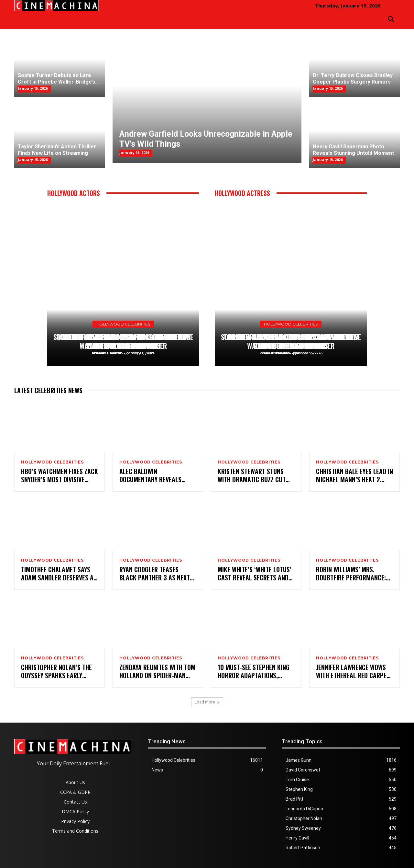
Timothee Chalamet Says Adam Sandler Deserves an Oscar (59, 574)
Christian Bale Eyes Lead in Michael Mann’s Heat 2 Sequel (354, 475)
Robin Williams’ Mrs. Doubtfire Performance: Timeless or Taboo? (351, 574)
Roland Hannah (107, 353)
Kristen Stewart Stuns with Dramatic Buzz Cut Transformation (252, 475)
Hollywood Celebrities (123, 324)
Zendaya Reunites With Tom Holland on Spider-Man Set (157, 671)
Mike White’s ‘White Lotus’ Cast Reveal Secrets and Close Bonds (255, 574)
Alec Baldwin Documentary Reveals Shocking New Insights (151, 475)
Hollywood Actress (242, 193)
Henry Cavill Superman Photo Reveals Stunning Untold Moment (123, 342)
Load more (207, 702)
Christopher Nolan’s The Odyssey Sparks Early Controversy (56, 671)
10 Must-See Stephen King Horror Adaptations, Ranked (254, 671)
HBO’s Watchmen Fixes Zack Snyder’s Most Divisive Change (60, 475)
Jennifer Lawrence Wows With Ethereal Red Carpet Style (353, 671)
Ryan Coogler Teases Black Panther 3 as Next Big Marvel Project (155, 574)
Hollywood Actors (74, 193)
